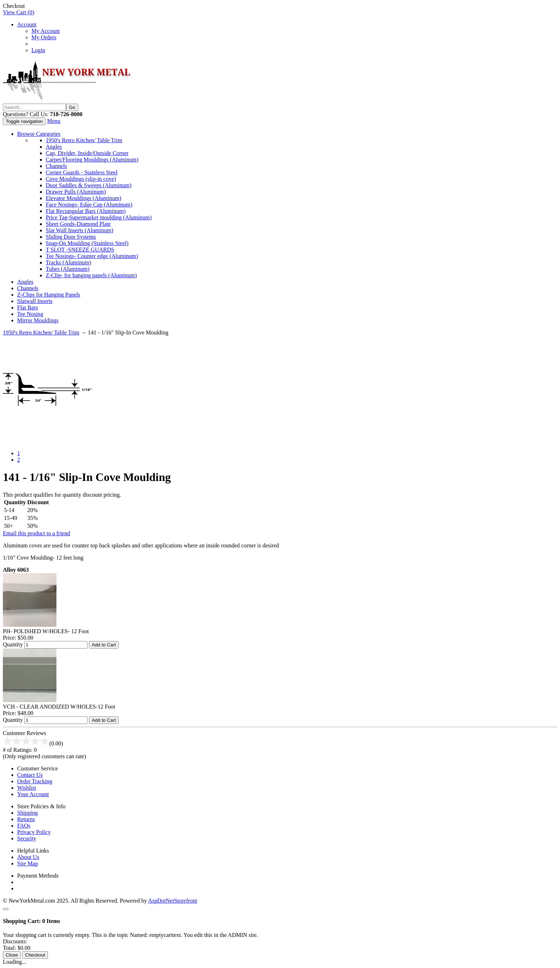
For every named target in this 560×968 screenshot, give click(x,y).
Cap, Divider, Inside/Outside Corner (87, 153)
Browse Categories (39, 134)
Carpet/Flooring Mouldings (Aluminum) (92, 160)
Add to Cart (104, 645)
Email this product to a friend (36, 533)
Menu (54, 121)
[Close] (6, 909)
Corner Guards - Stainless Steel (82, 172)
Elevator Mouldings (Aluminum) (84, 198)
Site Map (27, 863)
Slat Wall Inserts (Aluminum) (79, 230)
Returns (26, 819)
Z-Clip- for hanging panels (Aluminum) (91, 275)
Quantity (13, 644)
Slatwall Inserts (35, 301)
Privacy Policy (34, 832)
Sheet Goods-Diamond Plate (78, 224)
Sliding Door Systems (71, 237)
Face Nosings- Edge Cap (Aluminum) (89, 205)
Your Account (33, 794)
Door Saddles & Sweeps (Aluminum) (89, 185)
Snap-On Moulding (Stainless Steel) (87, 243)
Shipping (27, 813)
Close (12, 955)
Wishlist (27, 788)
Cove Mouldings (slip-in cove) (81, 179)
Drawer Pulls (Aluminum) (76, 192)
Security (27, 838)
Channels (56, 166)
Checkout (14, 6)
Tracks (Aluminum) (68, 262)
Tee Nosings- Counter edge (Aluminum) (92, 256)
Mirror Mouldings (38, 320)
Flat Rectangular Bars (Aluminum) (86, 211)
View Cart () (19, 12)
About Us (28, 857)
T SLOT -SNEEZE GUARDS (80, 250)
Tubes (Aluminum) (68, 269)
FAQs (24, 826)
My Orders (44, 37)
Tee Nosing (30, 314)
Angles (54, 147)
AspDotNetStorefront (173, 901)
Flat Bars (27, 307)
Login (38, 50)
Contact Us (30, 775)
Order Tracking (35, 781)
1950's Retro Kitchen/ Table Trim (84, 140)
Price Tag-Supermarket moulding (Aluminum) (99, 217)
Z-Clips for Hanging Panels (49, 295)
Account (27, 24)
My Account (46, 31)
